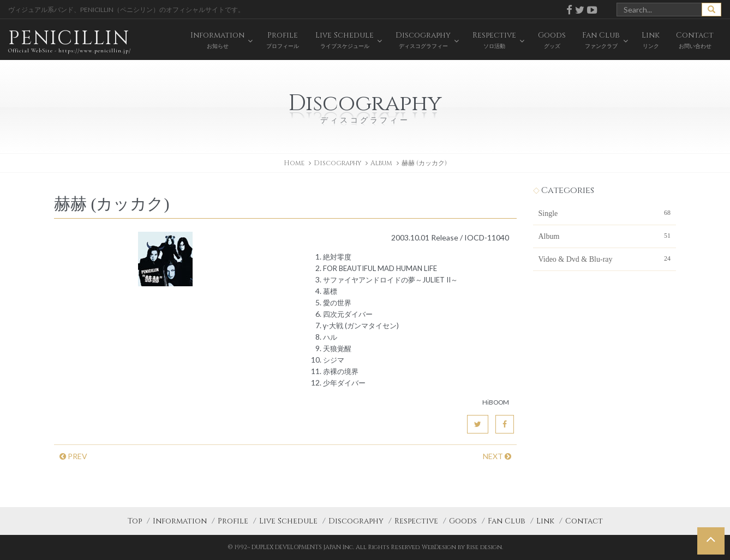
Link (545, 521)
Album (381, 163)
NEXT (497, 456)
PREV (73, 456)
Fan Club (507, 521)
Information (180, 521)
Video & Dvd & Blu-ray (605, 258)
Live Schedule (288, 521)
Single (605, 213)
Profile (233, 521)
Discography (356, 521)
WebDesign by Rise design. (462, 547)
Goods (463, 521)
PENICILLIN (70, 41)
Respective (416, 521)
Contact (584, 521)
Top (135, 521)
